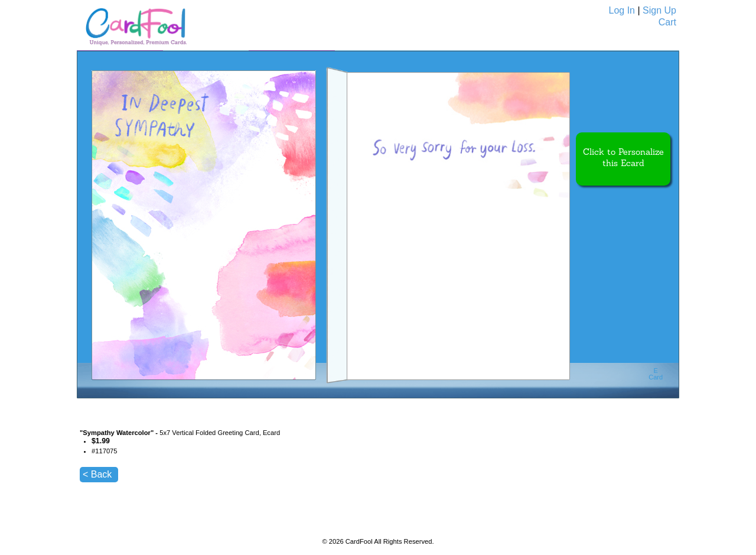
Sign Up (659, 10)
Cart (667, 22)
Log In (622, 10)
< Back (97, 474)
